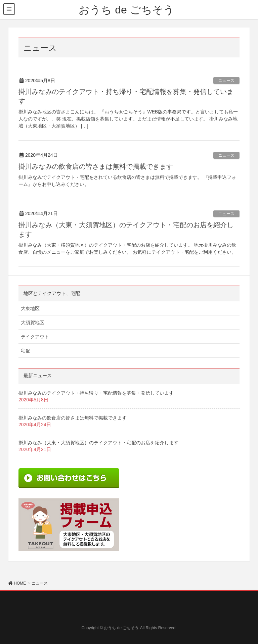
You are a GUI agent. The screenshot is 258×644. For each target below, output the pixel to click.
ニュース (226, 81)
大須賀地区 (33, 323)
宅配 (26, 351)
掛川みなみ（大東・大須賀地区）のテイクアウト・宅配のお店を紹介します (98, 443)
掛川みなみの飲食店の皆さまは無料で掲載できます (96, 166)
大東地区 (30, 308)
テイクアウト (35, 337)
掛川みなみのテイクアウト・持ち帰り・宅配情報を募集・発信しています (96, 393)
